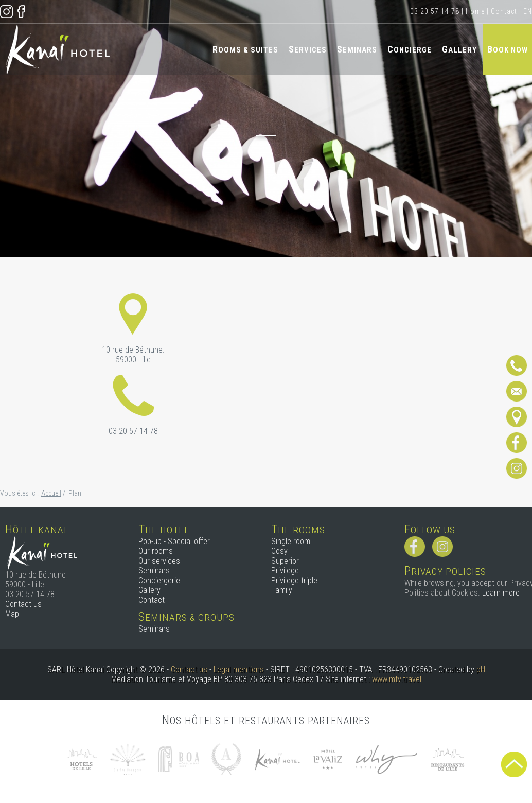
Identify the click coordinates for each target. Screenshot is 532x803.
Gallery (459, 49)
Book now (508, 49)
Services (308, 49)
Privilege (285, 571)
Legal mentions (239, 669)
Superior (285, 561)
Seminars (357, 49)
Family (282, 590)
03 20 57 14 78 (435, 11)
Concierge (410, 49)
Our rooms (156, 551)
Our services (159, 561)
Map (12, 614)
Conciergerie (159, 580)
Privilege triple (294, 580)
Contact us (23, 604)
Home (475, 11)
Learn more (501, 593)
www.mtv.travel (397, 679)
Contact (504, 11)
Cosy (279, 551)
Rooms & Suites (245, 49)
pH (481, 669)
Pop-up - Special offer (174, 541)
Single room (291, 541)
